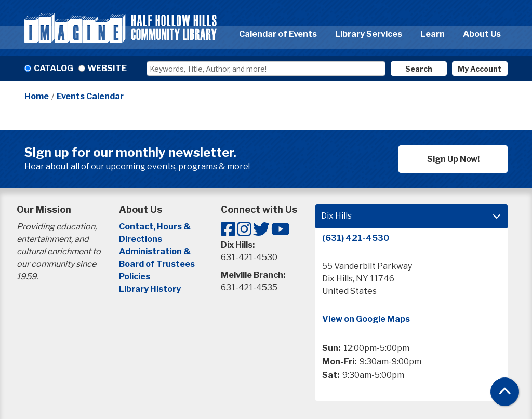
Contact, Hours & (156, 227)
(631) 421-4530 (356, 238)
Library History (150, 289)
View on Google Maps (366, 319)
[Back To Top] (505, 392)
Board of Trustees (157, 264)
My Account (480, 69)
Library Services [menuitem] (369, 34)
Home (37, 96)
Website (107, 68)
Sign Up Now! (453, 159)
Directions (141, 239)
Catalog (54, 68)
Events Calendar (90, 96)
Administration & (156, 252)
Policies (135, 276)
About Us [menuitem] (482, 34)
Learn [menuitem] (433, 34)
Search (419, 69)
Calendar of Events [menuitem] (278, 34)
